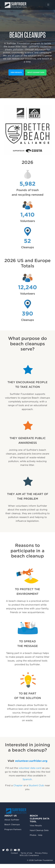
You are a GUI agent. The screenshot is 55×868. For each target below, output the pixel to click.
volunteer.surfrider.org (31, 761)
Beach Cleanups (12, 824)
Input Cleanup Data (36, 72)
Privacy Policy (41, 853)
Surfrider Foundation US (16, 5)
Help (40, 835)
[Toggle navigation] (48, 5)
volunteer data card (30, 768)
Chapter (18, 785)
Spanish (27, 779)
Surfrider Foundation (16, 811)
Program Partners (13, 829)
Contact (14, 853)
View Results (36, 826)
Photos (33, 835)
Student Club (36, 785)
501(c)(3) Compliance (29, 855)
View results (16, 72)
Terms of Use (26, 853)
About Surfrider (12, 820)
